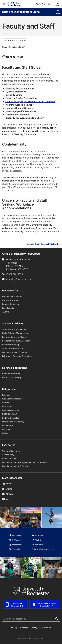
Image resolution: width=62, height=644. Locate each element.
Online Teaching (14, 95)
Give (50, 4)
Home (5, 47)
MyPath (6, 433)
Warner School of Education (15, 352)
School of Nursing (11, 345)
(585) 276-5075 (15, 274)
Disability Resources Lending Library (25, 118)
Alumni (5, 312)
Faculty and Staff (17, 47)
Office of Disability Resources (21, 12)
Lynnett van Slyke (32, 228)
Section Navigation (15, 41)
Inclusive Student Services (19, 108)
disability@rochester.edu (19, 279)
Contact (6, 403)
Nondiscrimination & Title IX (15, 466)
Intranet (6, 395)
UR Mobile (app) (10, 414)
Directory (7, 406)
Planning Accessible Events (20, 105)
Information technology (13, 422)
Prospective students (12, 296)
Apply (38, 4)
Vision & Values (9, 458)
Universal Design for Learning (21, 98)
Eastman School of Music (14, 337)
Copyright (24, 627)
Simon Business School (13, 348)
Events (7, 489)
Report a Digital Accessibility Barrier (43, 244)
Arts (6, 499)
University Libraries (11, 374)
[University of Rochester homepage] (12, 4)
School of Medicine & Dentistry (16, 341)
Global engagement (11, 451)
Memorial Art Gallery (12, 377)
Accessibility (8, 455)
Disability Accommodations (20, 88)
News (7, 484)
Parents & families (10, 304)
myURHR (6, 429)
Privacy (14, 627)
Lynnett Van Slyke (33, 131)
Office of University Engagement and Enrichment (25, 462)
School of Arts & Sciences (14, 329)
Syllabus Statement (16, 92)
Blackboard (7, 426)
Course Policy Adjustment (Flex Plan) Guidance (30, 101)
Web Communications (12, 399)
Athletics (8, 494)
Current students (10, 300)
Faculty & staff (9, 308)
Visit (44, 4)
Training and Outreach (17, 115)
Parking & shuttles (11, 418)
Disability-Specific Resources (21, 111)
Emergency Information (41, 627)
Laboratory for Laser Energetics (17, 356)
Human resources (10, 410)
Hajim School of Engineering (15, 333)
